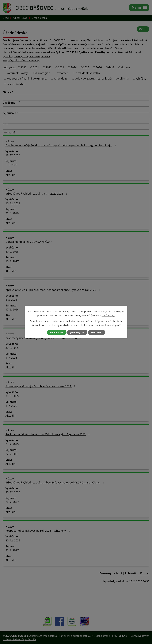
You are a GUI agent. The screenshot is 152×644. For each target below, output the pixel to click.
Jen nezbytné (77, 332)
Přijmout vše (57, 332)
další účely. (108, 315)
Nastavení (97, 332)
